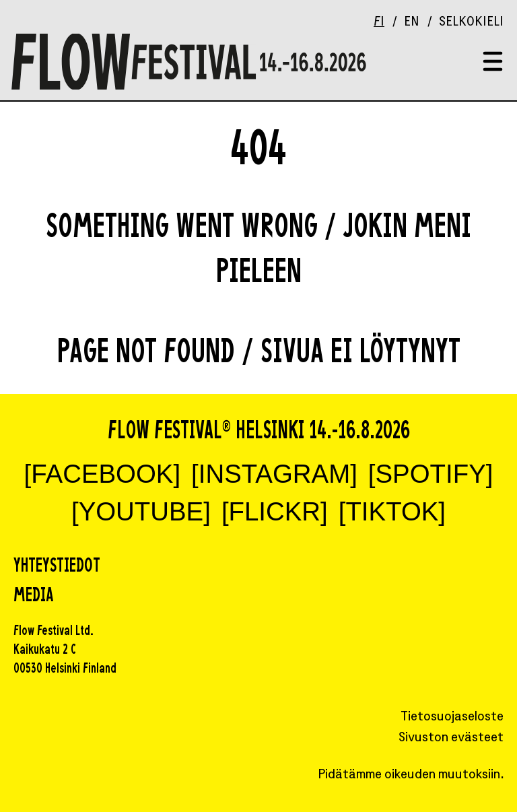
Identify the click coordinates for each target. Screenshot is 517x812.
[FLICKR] (275, 512)
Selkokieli (471, 23)
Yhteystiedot (57, 567)
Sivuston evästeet (451, 738)
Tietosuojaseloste (452, 717)
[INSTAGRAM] (274, 474)
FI (379, 23)
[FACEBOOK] (103, 474)
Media (34, 597)
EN (412, 23)
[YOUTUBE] (141, 512)
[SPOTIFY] (431, 474)
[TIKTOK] (392, 512)
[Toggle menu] (493, 62)
